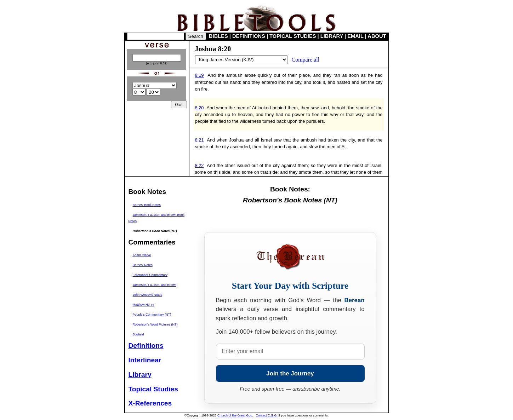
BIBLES (218, 36)
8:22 (199, 165)
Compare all (306, 60)
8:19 (199, 75)
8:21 (199, 140)
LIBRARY (332, 36)
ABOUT (377, 36)
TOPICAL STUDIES (293, 36)
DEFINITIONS (249, 36)
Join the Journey (290, 373)
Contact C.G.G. (267, 415)
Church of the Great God (235, 415)
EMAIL (355, 36)
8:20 (199, 108)
